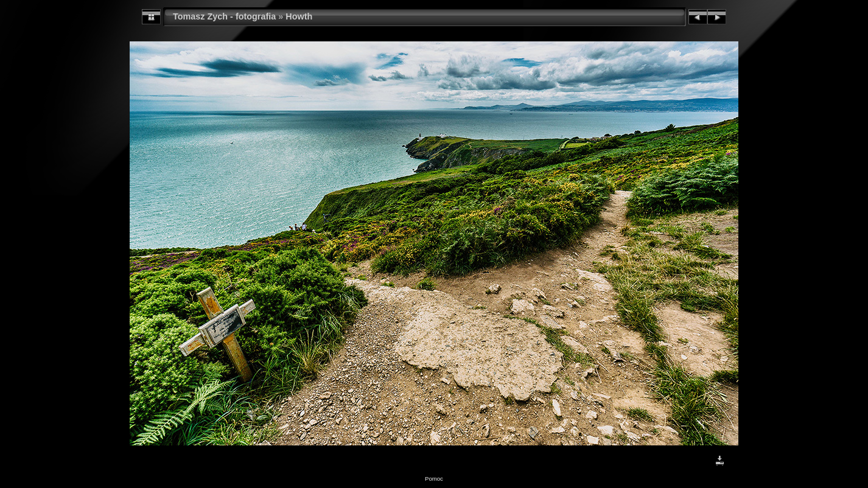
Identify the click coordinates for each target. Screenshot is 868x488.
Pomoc (434, 479)
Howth (299, 16)
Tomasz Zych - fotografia (224, 16)
